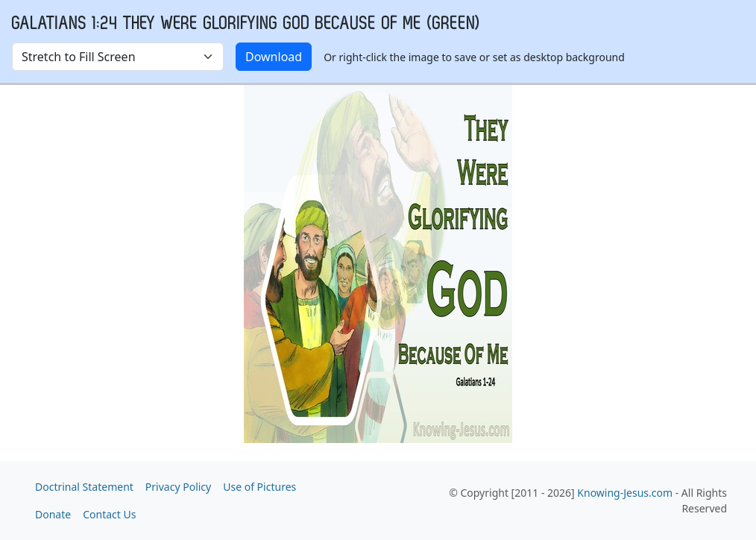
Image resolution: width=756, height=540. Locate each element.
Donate (53, 514)
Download (274, 57)
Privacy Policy (178, 487)
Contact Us (109, 514)
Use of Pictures (259, 487)
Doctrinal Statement (84, 487)
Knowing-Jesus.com (625, 493)
